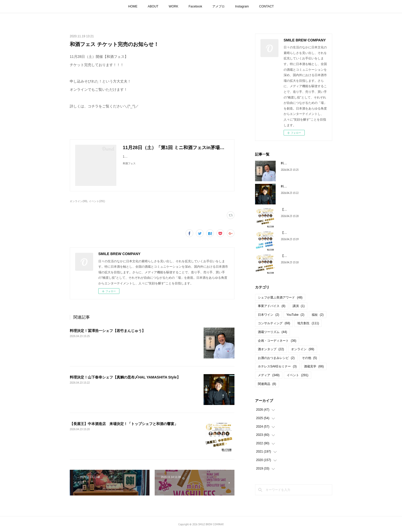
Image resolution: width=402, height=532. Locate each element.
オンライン (303, 349)
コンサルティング (274, 323)
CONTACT (266, 6)
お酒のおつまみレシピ (276, 358)
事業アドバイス (272, 306)
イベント (298, 375)
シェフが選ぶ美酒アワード (280, 297)
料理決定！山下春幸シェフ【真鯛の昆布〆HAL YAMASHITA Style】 (125, 377)
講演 (299, 306)
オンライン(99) (78, 201)
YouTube (295, 315)
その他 (309, 358)
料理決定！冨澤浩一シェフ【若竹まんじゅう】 (108, 331)
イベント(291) (97, 201)
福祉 (318, 315)
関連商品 (267, 384)
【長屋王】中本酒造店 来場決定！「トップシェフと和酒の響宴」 (124, 424)
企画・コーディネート (277, 341)
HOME (133, 6)
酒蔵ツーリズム (272, 332)
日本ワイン (269, 315)
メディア (269, 375)
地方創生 (308, 323)
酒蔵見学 (314, 366)
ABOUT (153, 6)
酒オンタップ (271, 349)
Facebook (195, 6)
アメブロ (219, 6)
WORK (173, 6)
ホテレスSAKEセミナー (277, 366)
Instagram (242, 6)
